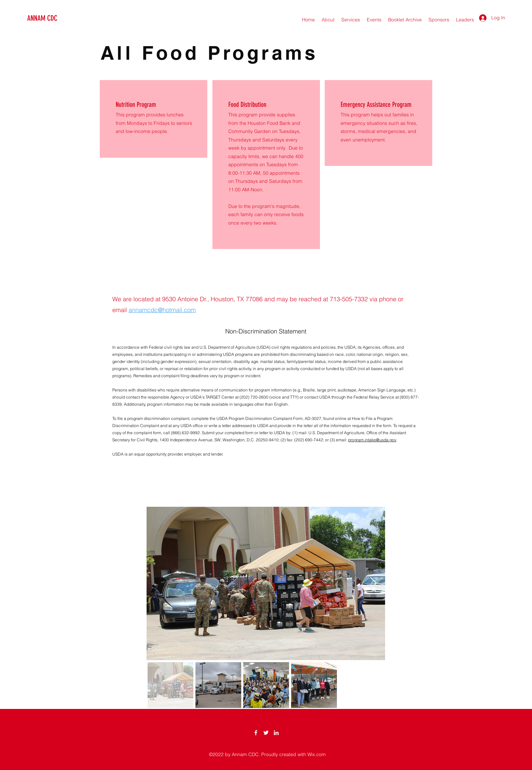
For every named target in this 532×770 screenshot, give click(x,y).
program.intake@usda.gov (372, 440)
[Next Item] (373, 584)
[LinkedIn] (276, 733)
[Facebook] (256, 733)
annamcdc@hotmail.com (162, 310)
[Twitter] (266, 733)
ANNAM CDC (42, 18)
